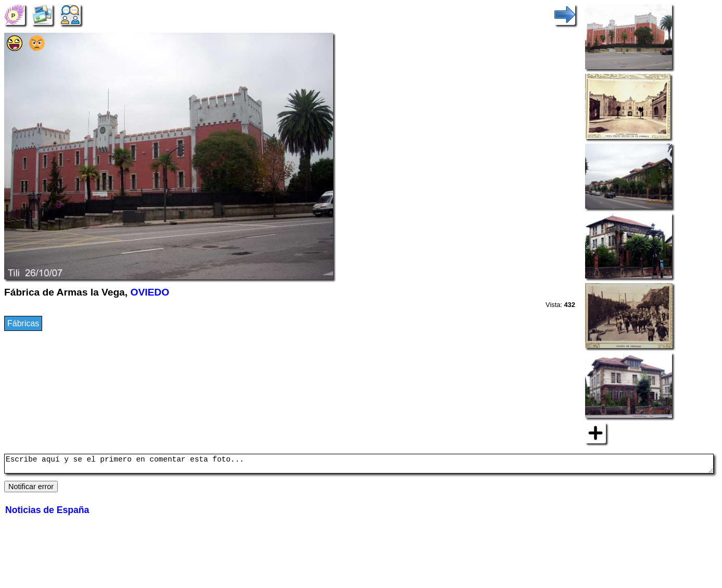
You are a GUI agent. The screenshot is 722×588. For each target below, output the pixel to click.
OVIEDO (150, 292)
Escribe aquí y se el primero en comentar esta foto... (359, 465)
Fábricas (23, 323)
